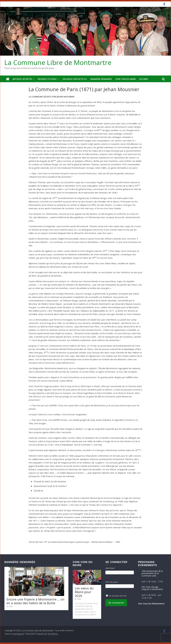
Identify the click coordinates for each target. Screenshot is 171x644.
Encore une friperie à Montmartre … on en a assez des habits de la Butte (35, 601)
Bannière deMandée (101, 79)
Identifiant (110, 568)
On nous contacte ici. (75, 79)
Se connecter (116, 602)
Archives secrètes (22, 79)
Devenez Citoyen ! (47, 79)
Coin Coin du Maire (126, 79)
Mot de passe (112, 582)
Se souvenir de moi (118, 596)
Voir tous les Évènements (151, 603)
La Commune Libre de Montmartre (58, 62)
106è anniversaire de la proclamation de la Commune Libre (152, 573)
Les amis (144, 79)
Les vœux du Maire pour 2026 (84, 592)
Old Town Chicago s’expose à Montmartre (152, 588)
